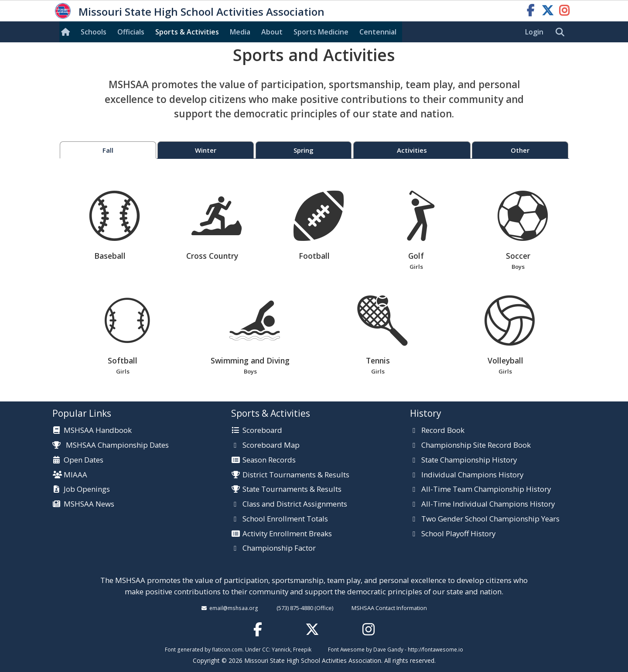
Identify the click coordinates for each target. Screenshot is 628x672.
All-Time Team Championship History (486, 490)
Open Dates (84, 460)
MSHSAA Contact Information (389, 608)
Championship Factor (279, 549)
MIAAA (75, 475)
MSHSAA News (89, 504)
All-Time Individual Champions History (488, 504)
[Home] (67, 32)
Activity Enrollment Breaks (287, 534)
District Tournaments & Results (296, 475)
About (272, 32)
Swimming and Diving (250, 336)
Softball (123, 336)
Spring (304, 150)
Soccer (518, 231)
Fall (108, 150)
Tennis (378, 336)
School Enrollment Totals (285, 519)
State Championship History (469, 460)
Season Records (269, 460)
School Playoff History (458, 534)
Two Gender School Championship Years (490, 519)
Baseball (114, 226)
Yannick (281, 649)
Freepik (302, 649)
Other (520, 150)
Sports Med (321, 32)
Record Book (443, 431)
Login (534, 32)
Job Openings (87, 490)
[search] (562, 32)
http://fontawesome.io (435, 649)
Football (319, 226)
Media (240, 32)
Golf (416, 231)
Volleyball (505, 336)
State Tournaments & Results (292, 490)
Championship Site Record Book (476, 446)
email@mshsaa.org (234, 608)
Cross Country (217, 226)
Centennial (378, 32)
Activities (412, 150)
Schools (94, 32)
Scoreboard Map (271, 446)
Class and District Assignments (295, 504)
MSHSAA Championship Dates (111, 445)
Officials (131, 32)
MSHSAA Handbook (98, 431)
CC (266, 649)
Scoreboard (262, 431)
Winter (206, 150)
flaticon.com (227, 649)
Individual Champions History (472, 475)
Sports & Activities (187, 32)
